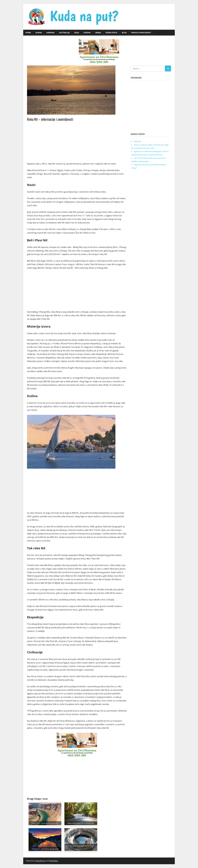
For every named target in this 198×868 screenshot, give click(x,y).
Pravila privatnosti (141, 33)
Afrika (39, 33)
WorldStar (54, 861)
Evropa (87, 33)
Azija (77, 33)
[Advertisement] (77, 141)
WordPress (41, 861)
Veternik (137, 141)
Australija (64, 33)
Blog (124, 33)
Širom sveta (111, 33)
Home (28, 33)
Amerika (51, 33)
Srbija (98, 33)
